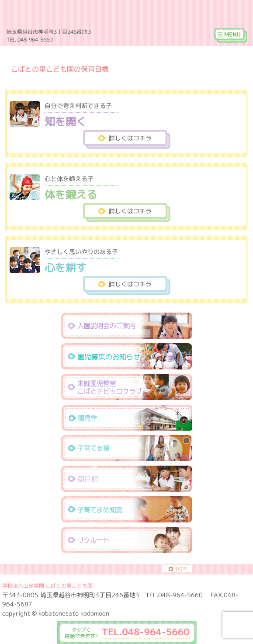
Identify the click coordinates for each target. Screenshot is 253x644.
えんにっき (127, 479)
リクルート (127, 540)
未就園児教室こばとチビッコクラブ (127, 387)
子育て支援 (127, 448)
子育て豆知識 (127, 509)
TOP (177, 569)
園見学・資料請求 (127, 418)
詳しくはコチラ (130, 138)
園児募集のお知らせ (127, 356)
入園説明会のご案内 (127, 326)
